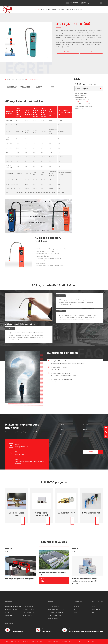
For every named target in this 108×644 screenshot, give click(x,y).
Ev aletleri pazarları (53, 606)
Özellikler (12, 88)
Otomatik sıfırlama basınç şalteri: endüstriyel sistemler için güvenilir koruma (85, 582)
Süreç (39, 88)
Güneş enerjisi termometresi (84, 106)
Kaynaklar (61, 9)
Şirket (43, 9)
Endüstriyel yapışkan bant (87, 84)
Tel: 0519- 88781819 (20, 453)
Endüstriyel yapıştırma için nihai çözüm (19, 580)
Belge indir (76, 606)
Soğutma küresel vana (83, 100)
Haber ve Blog (70, 9)
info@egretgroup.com (89, 3)
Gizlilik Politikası (67, 641)
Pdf (91, 52)
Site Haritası (57, 641)
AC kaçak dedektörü (32, 81)
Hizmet (48, 9)
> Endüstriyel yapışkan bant (13, 606)
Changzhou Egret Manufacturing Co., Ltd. (27, 641)
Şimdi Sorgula (68, 52)
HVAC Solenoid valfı (82, 96)
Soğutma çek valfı (81, 98)
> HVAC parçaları (28, 606)
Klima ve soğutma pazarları (56, 609)
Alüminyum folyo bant (11, 609)
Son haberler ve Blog (54, 543)
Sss (52, 88)
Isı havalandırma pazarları (55, 612)
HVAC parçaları (20, 81)
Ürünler (37, 9)
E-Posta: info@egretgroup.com (22, 446)
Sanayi (54, 9)
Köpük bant (9, 615)
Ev (8, 81)
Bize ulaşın (80, 9)
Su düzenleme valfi (82, 108)
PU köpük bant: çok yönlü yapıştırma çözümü (52, 575)
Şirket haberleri (96, 609)
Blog (93, 612)
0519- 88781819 (72, 3)
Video (75, 612)
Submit (95, 452)
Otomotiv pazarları (53, 618)
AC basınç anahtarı (82, 93)
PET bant (8, 612)
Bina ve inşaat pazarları (55, 615)
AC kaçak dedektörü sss (85, 104)
